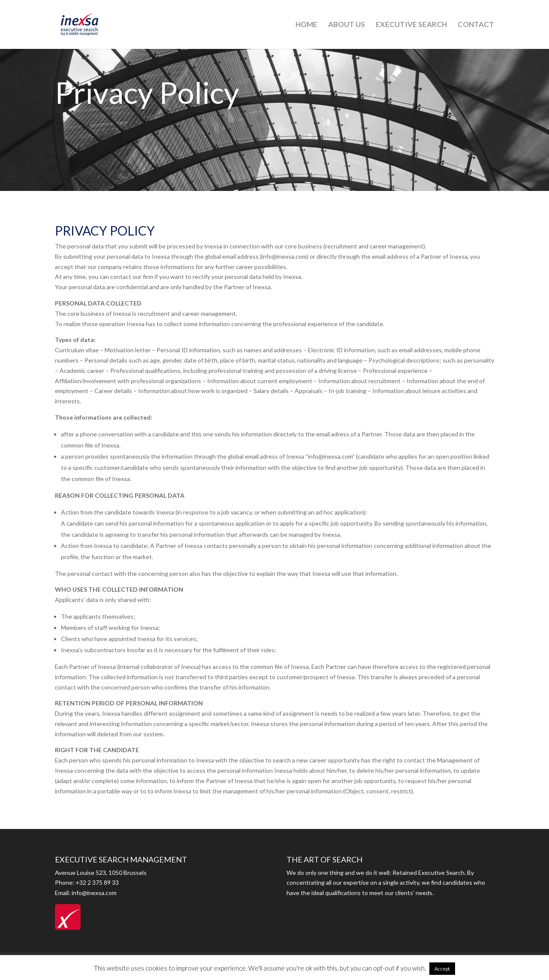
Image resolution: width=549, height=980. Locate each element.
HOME (306, 25)
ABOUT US (347, 25)
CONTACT (476, 25)
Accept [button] (442, 969)
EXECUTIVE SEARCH (411, 25)
